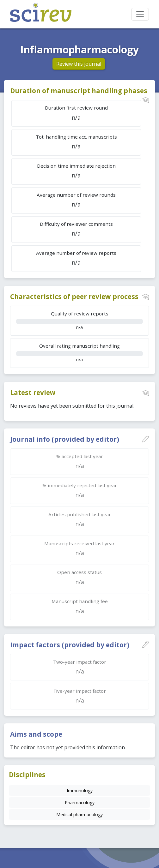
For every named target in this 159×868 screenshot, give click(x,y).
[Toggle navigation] (140, 14)
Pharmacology (80, 802)
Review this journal (79, 64)
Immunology (80, 790)
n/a (79, 320)
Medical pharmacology (79, 814)
